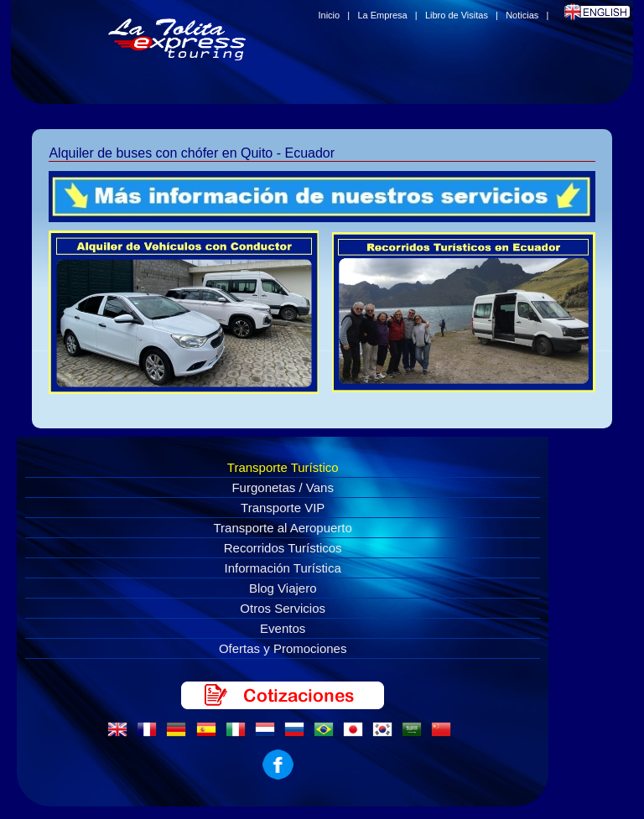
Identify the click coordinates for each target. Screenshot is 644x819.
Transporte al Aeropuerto (283, 528)
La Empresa (382, 15)
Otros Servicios (283, 608)
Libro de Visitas (457, 15)
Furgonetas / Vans (282, 487)
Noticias (522, 15)
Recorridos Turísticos (283, 548)
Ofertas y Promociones (283, 648)
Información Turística (283, 568)
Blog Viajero (283, 588)
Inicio (330, 15)
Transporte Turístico (283, 467)
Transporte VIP (283, 508)
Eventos (283, 628)
